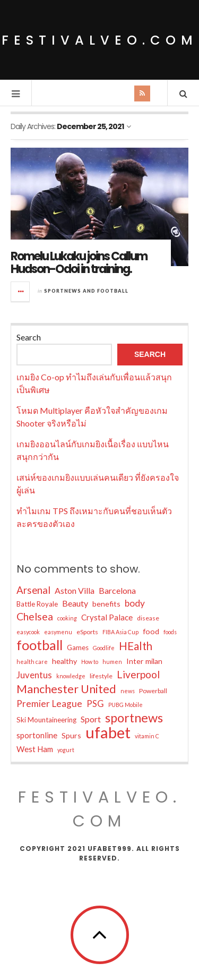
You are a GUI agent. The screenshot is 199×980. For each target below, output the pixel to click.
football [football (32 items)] (40, 645)
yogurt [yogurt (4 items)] (66, 750)
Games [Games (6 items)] (78, 647)
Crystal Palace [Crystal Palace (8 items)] (107, 617)
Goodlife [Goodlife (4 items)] (104, 648)
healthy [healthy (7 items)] (64, 661)
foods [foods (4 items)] (170, 632)
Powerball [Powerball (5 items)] (153, 691)
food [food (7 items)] (151, 631)
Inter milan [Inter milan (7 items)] (144, 661)
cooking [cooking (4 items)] (67, 618)
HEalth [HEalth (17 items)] (136, 646)
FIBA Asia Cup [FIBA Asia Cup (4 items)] (120, 632)
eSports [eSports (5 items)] (87, 632)
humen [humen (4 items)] (112, 662)
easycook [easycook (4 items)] (28, 632)
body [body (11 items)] (135, 603)
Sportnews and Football (86, 291)
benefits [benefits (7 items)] (106, 604)
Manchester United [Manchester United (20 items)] (66, 689)
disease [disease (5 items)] (148, 618)
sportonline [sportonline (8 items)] (37, 735)
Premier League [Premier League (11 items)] (49, 704)
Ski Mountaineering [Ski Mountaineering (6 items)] (46, 720)
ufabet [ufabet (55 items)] (108, 732)
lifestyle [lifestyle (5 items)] (101, 676)
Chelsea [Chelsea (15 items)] (35, 616)
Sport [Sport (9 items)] (91, 719)
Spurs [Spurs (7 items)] (71, 735)
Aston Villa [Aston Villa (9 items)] (75, 590)
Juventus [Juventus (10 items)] (34, 675)
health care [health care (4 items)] (32, 662)
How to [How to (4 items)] (90, 662)
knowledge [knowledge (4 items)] (71, 676)
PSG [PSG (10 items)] (95, 704)
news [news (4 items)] (128, 691)
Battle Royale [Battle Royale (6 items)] (37, 604)
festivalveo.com (100, 40)
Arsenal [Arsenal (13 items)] (33, 590)
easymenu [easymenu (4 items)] (58, 632)
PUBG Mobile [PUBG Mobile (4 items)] (126, 705)
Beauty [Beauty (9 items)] (75, 603)
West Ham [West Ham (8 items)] (35, 749)
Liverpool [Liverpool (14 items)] (138, 674)
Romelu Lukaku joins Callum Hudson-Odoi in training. (79, 263)
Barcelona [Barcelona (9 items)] (117, 590)
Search (29, 337)
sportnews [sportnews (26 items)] (134, 718)
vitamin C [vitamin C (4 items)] (147, 736)
